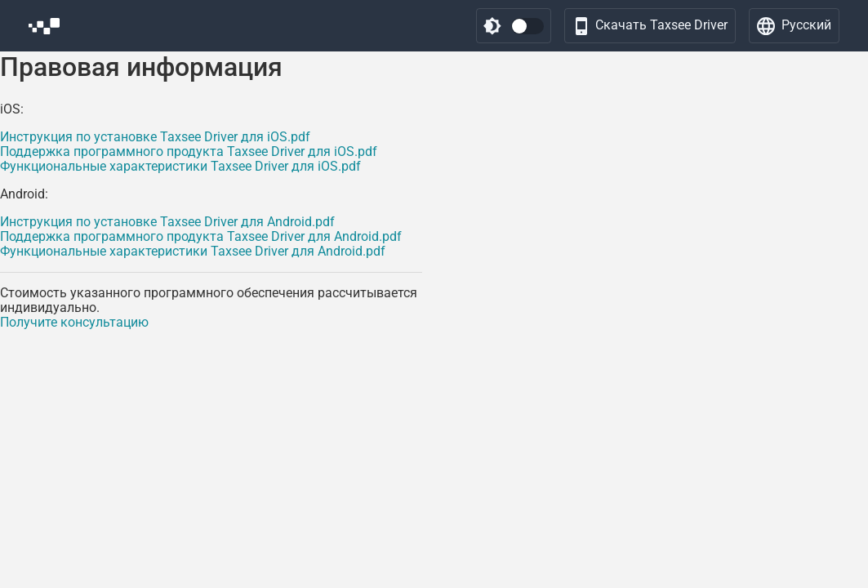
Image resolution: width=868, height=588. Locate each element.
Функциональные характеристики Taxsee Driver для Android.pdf (193, 251)
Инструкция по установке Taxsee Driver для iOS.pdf (155, 137)
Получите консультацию (74, 322)
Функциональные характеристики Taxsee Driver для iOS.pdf (180, 166)
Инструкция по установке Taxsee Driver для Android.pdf (167, 222)
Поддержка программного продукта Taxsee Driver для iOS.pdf (189, 151)
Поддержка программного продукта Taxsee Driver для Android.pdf (201, 236)
